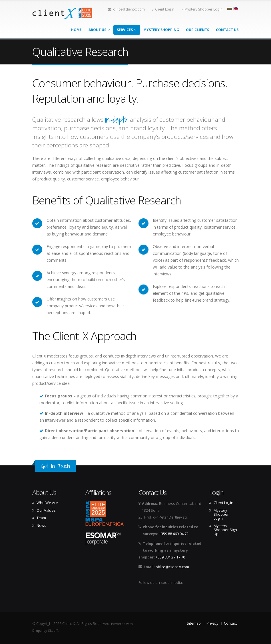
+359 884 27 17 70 (170, 557)
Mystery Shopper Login (202, 9)
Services (127, 30)
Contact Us (227, 30)
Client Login (163, 9)
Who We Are (47, 503)
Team (41, 518)
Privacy (212, 623)
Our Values (46, 511)
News (41, 526)
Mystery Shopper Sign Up (225, 530)
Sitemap (194, 623)
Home (76, 30)
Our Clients (197, 30)
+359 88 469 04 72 (174, 534)
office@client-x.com (126, 9)
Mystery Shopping (161, 30)
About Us (99, 30)
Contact (230, 623)
